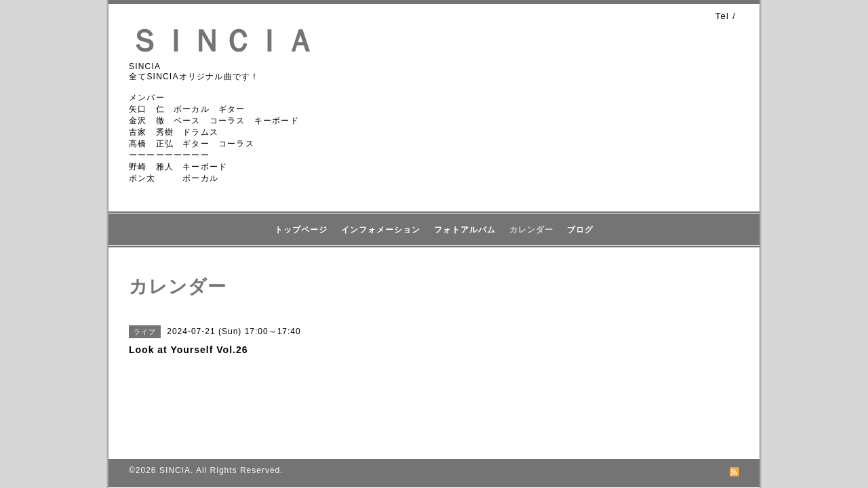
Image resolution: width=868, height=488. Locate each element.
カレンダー (531, 230)
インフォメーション (381, 230)
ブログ (580, 230)
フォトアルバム (465, 230)
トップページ (301, 230)
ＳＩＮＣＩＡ (222, 41)
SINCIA (175, 470)
